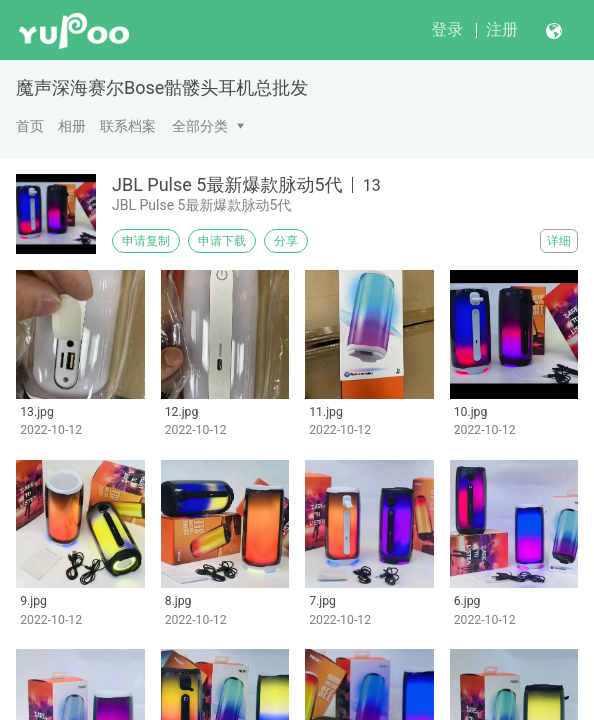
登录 (447, 29)
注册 (502, 29)
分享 (286, 241)
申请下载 (222, 241)
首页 (30, 126)
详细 (559, 241)
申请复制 (146, 241)
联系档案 (128, 126)
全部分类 (200, 126)
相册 (72, 126)
